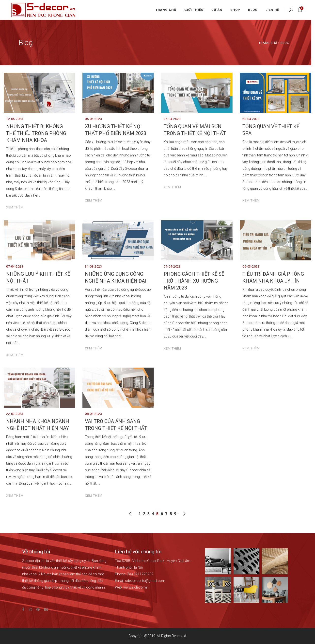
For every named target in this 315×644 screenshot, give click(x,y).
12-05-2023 (15, 119)
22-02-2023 (15, 414)
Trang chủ (268, 43)
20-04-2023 (251, 119)
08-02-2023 (93, 414)
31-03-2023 (93, 266)
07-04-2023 (15, 266)
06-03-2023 (251, 266)
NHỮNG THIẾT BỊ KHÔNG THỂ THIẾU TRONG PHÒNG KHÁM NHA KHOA (36, 133)
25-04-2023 (172, 119)
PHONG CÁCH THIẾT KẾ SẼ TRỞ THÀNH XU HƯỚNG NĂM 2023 (194, 281)
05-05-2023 (93, 119)
